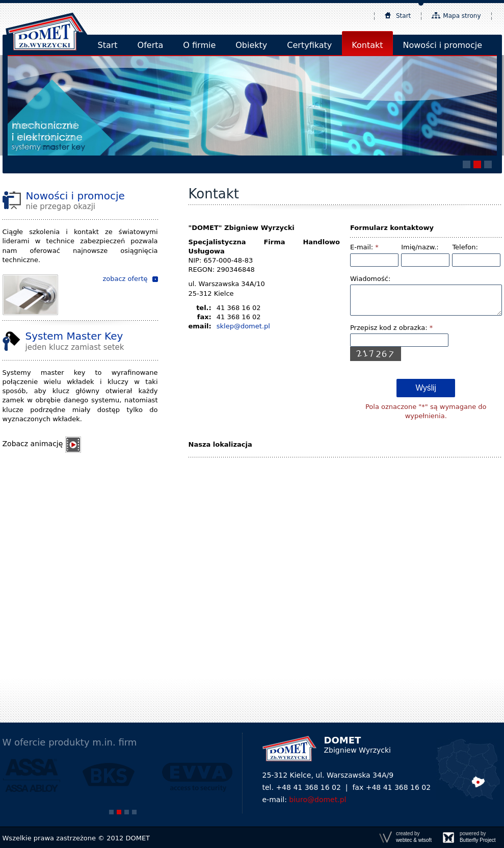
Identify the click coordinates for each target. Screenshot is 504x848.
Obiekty (251, 45)
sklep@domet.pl (243, 326)
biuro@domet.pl (317, 800)
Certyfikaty (309, 45)
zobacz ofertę (125, 279)
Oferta (151, 45)
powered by (478, 837)
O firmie (199, 45)
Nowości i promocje (443, 45)
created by (414, 837)
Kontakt (367, 45)
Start (403, 16)
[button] (467, 164)
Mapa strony (462, 16)
